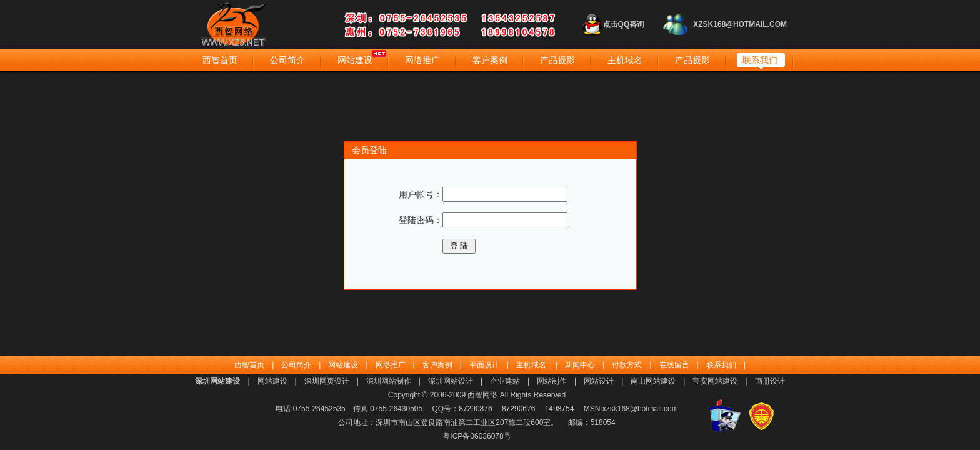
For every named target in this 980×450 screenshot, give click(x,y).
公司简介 (287, 60)
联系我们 (760, 60)
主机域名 (625, 60)
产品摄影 (557, 60)
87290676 (518, 409)
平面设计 (484, 365)
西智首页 (220, 60)
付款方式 (627, 365)
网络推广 (422, 60)
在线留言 (674, 365)
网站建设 (355, 60)
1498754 (560, 409)
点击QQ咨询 (624, 24)
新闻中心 (580, 365)
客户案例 (490, 60)
